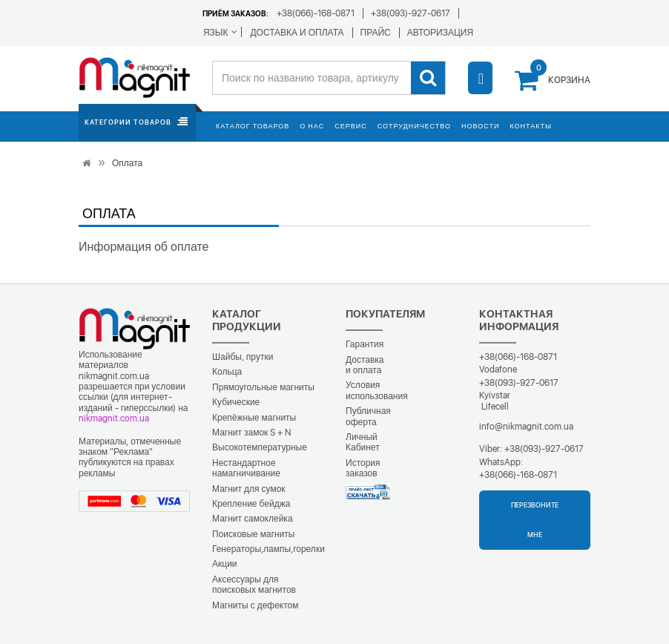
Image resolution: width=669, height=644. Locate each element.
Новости (480, 126)
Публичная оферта (368, 416)
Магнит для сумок (249, 489)
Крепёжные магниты (254, 418)
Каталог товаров (253, 126)
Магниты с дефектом (256, 605)
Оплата (127, 163)
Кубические (236, 402)
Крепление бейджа (251, 504)
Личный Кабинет (363, 442)
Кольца (227, 372)
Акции (225, 564)
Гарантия (365, 344)
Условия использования (377, 390)
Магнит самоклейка (253, 519)
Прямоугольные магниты (263, 387)
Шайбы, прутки (243, 357)
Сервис (350, 126)
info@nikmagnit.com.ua (526, 427)
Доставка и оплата (365, 365)
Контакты (531, 126)
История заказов (363, 468)
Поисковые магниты (254, 534)
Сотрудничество (414, 126)
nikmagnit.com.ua (114, 418)
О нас (312, 126)
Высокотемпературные (260, 447)
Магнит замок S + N (251, 433)
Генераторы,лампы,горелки (268, 549)
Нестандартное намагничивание (246, 468)
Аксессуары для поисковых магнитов (254, 585)
